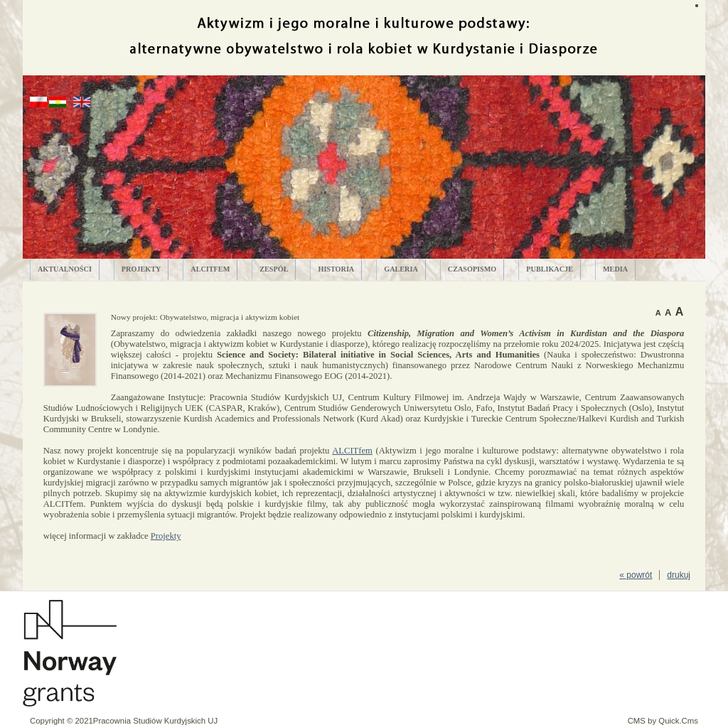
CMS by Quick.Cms (663, 721)
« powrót (636, 575)
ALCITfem (210, 269)
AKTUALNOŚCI (65, 269)
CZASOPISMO (472, 269)
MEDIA (615, 269)
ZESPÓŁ (274, 269)
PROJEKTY (141, 269)
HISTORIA (336, 269)
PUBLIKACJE (550, 269)
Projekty (166, 536)
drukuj (679, 575)
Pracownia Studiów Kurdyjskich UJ (155, 721)
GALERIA (401, 269)
